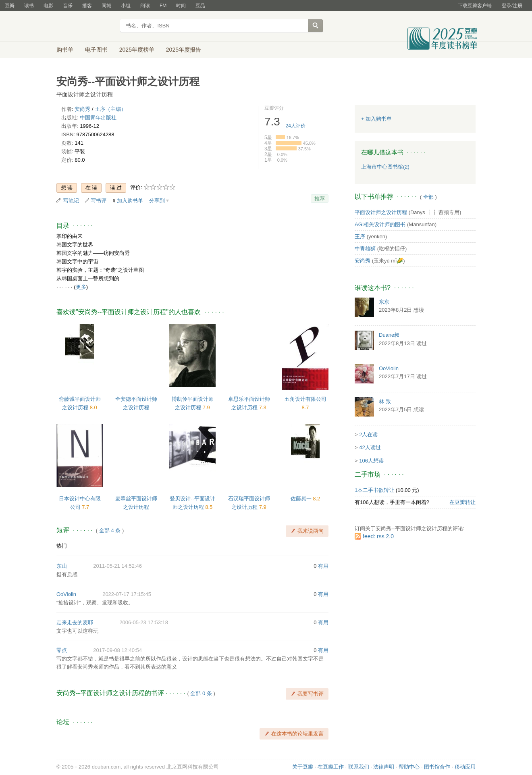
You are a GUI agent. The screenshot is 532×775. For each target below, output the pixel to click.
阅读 (145, 6)
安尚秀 (82, 109)
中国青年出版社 (98, 118)
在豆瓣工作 (331, 767)
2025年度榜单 (137, 50)
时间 (181, 6)
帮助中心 (409, 767)
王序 (360, 236)
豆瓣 (10, 6)
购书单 (65, 50)
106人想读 (371, 461)
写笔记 (71, 201)
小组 (126, 6)
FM (163, 6)
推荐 (320, 199)
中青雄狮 (365, 249)
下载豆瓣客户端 (475, 6)
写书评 (99, 201)
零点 (62, 650)
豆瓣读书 (86, 27)
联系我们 (359, 767)
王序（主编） (110, 109)
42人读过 (370, 447)
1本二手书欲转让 (374, 490)
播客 (87, 6)
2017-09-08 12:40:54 (117, 650)
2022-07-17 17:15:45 (127, 594)
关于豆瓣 (303, 767)
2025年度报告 (184, 50)
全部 (428, 197)
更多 (81, 287)
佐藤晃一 (302, 499)
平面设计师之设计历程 (381, 212)
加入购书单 (130, 201)
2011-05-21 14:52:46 (117, 566)
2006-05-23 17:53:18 (144, 622)
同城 (106, 6)
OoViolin (66, 594)
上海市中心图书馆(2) (385, 167)
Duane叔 (389, 335)
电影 (48, 6)
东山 (62, 566)
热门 (62, 546)
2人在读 (368, 434)
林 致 (385, 401)
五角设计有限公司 (305, 399)
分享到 (157, 201)
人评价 (296, 126)
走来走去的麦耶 (75, 622)
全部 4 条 (110, 530)
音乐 (68, 6)
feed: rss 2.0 (378, 536)
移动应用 (465, 767)
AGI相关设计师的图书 (380, 224)
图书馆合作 (437, 767)
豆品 (200, 6)
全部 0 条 (201, 693)
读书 (29, 6)
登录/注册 (512, 6)
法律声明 (384, 767)
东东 (384, 302)
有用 (323, 566)
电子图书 (96, 50)
